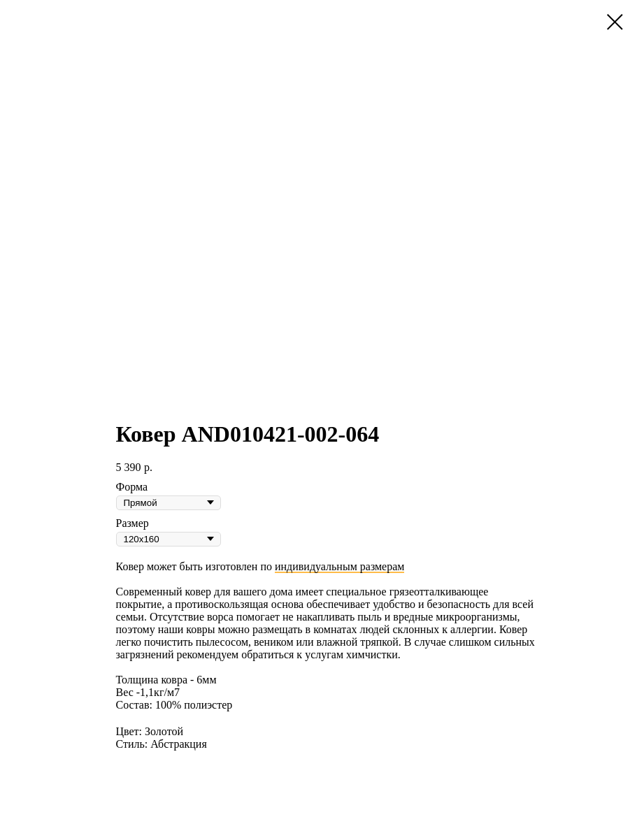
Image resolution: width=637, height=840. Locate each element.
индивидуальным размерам (339, 566)
